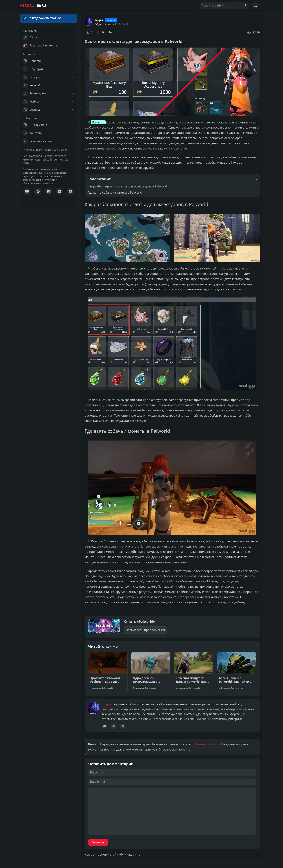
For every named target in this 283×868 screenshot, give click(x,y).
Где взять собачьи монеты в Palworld (115, 192)
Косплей (31, 85)
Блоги (30, 37)
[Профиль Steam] (114, 726)
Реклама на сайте (37, 141)
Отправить (98, 842)
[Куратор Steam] (38, 191)
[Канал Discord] (49, 191)
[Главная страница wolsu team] (36, 5)
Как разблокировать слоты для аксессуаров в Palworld (127, 186)
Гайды (98, 24)
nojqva (99, 20)
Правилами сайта (207, 744)
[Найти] (245, 5)
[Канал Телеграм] (70, 191)
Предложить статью (42, 19)
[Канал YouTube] (27, 191)
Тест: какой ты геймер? (41, 46)
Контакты (32, 133)
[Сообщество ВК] (59, 191)
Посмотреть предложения (145, 630)
